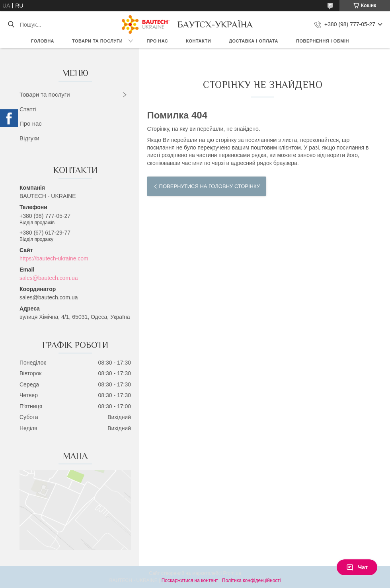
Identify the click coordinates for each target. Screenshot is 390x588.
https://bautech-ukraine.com (54, 258)
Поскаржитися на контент (190, 580)
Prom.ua (232, 573)
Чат (357, 567)
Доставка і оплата (253, 41)
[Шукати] (11, 25)
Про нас (158, 41)
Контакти (198, 41)
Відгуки (29, 138)
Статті (28, 109)
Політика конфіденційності (252, 580)
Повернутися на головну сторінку (210, 186)
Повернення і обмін (323, 41)
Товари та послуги (97, 41)
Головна (43, 41)
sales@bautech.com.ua (49, 278)
